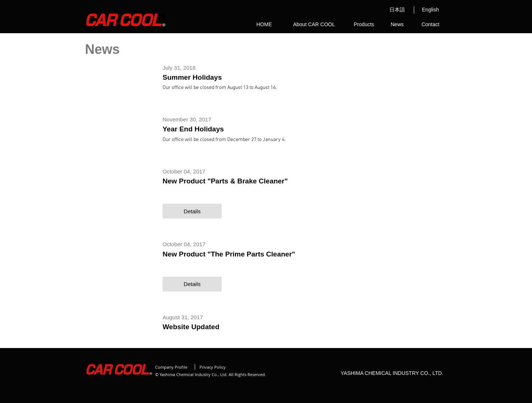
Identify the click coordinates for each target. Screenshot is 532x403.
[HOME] (264, 25)
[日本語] (397, 10)
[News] (397, 25)
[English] (430, 10)
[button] (192, 211)
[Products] (364, 25)
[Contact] (430, 25)
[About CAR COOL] (314, 25)
